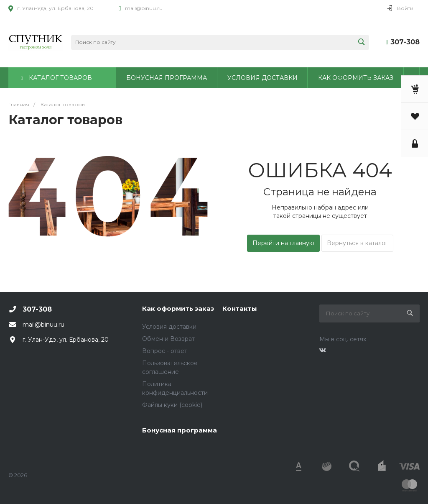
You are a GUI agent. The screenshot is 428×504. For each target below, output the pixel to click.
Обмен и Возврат (168, 339)
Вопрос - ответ (165, 351)
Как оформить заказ (178, 308)
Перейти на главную (283, 243)
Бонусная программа (180, 430)
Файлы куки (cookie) (172, 405)
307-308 (405, 42)
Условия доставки (169, 327)
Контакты (240, 308)
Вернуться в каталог (357, 243)
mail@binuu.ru (144, 8)
